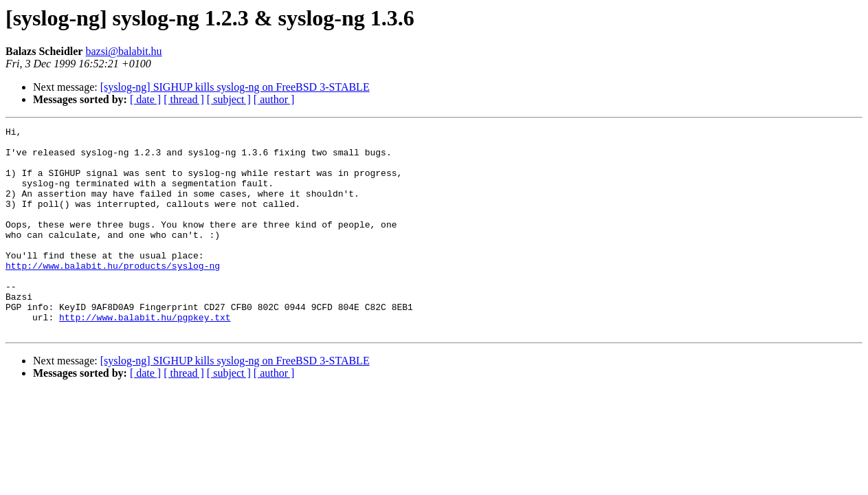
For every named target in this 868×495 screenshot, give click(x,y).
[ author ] (274, 99)
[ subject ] (229, 99)
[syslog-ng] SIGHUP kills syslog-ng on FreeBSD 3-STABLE (235, 87)
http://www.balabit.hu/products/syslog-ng (113, 294)
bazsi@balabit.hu (123, 51)
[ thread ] (184, 99)
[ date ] (145, 99)
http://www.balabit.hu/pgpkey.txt (145, 356)
